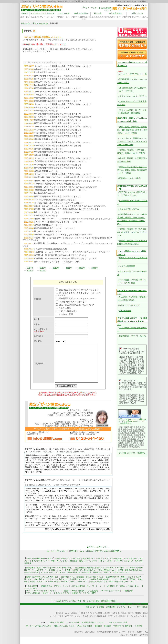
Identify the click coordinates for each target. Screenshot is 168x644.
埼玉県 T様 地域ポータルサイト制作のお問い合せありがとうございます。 (68, 181)
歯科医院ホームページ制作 (64, 470)
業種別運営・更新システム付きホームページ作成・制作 (49, 575)
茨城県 (135, 431)
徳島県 (127, 443)
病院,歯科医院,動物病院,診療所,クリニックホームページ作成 (100, 575)
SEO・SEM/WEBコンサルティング (40, 598)
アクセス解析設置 (32, 517)
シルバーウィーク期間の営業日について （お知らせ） (59, 222)
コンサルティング (56, 530)
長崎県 (131, 445)
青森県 (127, 427)
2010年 (82, 268)
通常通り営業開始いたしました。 (49, 139)
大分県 (137, 445)
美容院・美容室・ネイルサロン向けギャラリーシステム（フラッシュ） (132, 232)
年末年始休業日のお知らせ (46, 193)
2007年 (43, 270)
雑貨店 (133, 577)
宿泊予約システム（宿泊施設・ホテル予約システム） (81, 584)
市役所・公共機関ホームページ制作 (49, 477)
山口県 (135, 441)
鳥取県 (129, 441)
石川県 (141, 435)
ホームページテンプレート (42, 13)
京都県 (139, 437)
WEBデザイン (31, 503)
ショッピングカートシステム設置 (94, 514)
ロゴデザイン (74, 526)
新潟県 (123, 435)
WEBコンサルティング (129, 305)
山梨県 (135, 435)
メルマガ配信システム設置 (52, 517)
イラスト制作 (97, 526)
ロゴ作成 (138, 633)
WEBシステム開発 (84, 633)
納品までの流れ (81, 13)
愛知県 (127, 433)
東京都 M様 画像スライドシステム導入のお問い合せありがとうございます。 (68, 177)
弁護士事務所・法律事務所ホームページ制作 (49, 465)
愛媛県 (121, 443)
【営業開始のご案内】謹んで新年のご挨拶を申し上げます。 (61, 161)
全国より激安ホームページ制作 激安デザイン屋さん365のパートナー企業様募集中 (132, 421)
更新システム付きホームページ (49, 508)
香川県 (139, 443)
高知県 (133, 443)
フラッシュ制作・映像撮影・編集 (64, 505)
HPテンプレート (56, 496)
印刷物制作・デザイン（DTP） (133, 336)
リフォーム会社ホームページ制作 (89, 467)
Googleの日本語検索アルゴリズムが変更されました (57, 184)
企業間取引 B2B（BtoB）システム (120, 584)
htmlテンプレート (72, 496)
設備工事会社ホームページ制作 (65, 475)
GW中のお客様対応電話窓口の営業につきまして (55, 200)
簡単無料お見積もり (109, 608)
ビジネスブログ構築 (73, 517)
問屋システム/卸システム (64, 633)
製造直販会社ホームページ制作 (38, 475)
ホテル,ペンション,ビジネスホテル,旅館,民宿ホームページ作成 (66, 580)
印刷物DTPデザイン (33, 524)
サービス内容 (63, 13)
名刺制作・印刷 (88, 524)
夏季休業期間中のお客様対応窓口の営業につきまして (58, 76)
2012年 (56, 268)
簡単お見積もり (116, 13)
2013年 (43, 268)
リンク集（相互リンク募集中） (132, 453)
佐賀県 (125, 445)
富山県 (121, 437)
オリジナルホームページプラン (133, 96)
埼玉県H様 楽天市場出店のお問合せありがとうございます (60, 255)
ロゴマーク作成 (73, 630)
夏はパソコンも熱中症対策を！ (48, 231)
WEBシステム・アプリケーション (55, 593)
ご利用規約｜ (111, 614)
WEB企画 (96, 530)
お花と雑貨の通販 (56, 630)
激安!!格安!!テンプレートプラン (95, 566)
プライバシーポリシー (126, 614)
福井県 (127, 437)
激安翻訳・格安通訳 (103, 633)
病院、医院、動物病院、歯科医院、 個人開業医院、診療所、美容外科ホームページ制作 (132, 130)
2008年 (30, 270)
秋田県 (139, 427)
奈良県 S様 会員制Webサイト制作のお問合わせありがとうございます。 (67, 209)
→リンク (108, 10)
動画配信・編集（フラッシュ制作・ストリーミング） (92, 568)
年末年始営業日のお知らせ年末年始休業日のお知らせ (58, 120)
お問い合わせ (137, 13)
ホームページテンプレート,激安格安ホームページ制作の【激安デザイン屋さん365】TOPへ (84, 558)
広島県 (123, 441)
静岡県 (133, 433)
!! (131, 423)
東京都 (135, 429)
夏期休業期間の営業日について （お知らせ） (55, 228)
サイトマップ (89, 8)
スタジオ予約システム (129, 209)
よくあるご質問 (93, 608)
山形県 (123, 429)
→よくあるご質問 (104, 8)
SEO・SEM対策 (84, 530)
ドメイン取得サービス (49, 514)
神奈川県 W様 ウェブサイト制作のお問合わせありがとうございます (65, 187)
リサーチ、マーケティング (36, 530)
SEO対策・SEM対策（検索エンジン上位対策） (80, 598)
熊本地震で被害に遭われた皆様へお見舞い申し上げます (59, 203)
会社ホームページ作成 (118, 630)
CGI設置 (76, 514)
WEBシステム (84, 512)
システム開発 (31, 512)
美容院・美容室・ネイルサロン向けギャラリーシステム (112, 589)
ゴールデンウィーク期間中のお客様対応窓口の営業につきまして (63, 66)
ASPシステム (71, 512)
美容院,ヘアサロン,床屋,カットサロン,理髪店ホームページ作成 (98, 577)
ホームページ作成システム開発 (39, 633)
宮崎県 (123, 447)
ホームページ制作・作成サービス (40, 566)
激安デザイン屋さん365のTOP (34, 23)
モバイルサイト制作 (41, 505)
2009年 (95, 268)
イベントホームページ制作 (87, 470)
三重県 (139, 433)
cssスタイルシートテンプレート (58, 498)
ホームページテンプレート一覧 (133, 74)
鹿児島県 (130, 447)
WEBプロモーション (44, 533)
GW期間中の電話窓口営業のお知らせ (50, 249)
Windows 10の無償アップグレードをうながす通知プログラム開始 (63, 235)
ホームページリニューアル (82, 503)
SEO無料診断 (125, 311)
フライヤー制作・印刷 (52, 524)
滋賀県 (129, 439)
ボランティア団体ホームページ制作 (60, 467)
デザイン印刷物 (32, 600)
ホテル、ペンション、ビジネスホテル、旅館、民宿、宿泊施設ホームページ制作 (132, 170)
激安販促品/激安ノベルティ (93, 630)
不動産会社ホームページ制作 (38, 463)
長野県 (129, 435)
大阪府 (133, 437)
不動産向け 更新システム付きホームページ (111, 580)
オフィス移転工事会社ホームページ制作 (92, 472)
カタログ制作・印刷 (42, 526)
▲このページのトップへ (97, 554)
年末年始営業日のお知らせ (46, 72)
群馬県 (141, 431)
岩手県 (133, 427)
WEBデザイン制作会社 (123, 633)
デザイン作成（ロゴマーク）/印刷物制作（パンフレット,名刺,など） (132, 321)
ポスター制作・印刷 (71, 524)
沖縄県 (137, 447)
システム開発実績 (127, 266)
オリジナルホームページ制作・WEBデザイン (50, 568)
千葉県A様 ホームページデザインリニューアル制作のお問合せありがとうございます (72, 252)
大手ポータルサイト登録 (65, 533)
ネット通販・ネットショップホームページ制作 (71, 463)
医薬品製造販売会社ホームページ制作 (84, 465)
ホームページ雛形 (80, 498)
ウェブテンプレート (98, 498)
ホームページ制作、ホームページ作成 (54, 503)
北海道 (121, 427)
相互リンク (90, 614)
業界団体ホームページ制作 (76, 477)
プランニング (70, 530)
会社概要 (100, 614)
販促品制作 (86, 526)
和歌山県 (136, 439)
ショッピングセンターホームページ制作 (58, 472)
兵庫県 (123, 439)
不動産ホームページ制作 (130, 178)
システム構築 (46, 512)
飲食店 (128, 577)
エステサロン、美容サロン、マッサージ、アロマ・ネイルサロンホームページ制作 (132, 141)
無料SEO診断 (82, 533)
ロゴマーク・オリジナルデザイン (56, 600)
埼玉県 (123, 431)
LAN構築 (95, 512)
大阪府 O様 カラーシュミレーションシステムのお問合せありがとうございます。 (70, 206)
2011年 (69, 268)
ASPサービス (65, 514)
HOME (25, 13)
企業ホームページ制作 (97, 477)
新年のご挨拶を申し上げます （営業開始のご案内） (58, 212)
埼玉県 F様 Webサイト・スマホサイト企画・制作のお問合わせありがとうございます (73, 219)
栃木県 (121, 433)
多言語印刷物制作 (60, 526)
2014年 (30, 268)
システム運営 (59, 512)
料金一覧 (98, 13)
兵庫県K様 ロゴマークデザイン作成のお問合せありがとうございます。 (66, 258)
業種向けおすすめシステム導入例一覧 (41, 584)
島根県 (141, 441)
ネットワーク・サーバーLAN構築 (100, 593)
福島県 (129, 429)
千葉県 (129, 431)
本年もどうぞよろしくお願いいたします (52, 69)
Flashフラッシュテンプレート (92, 496)
